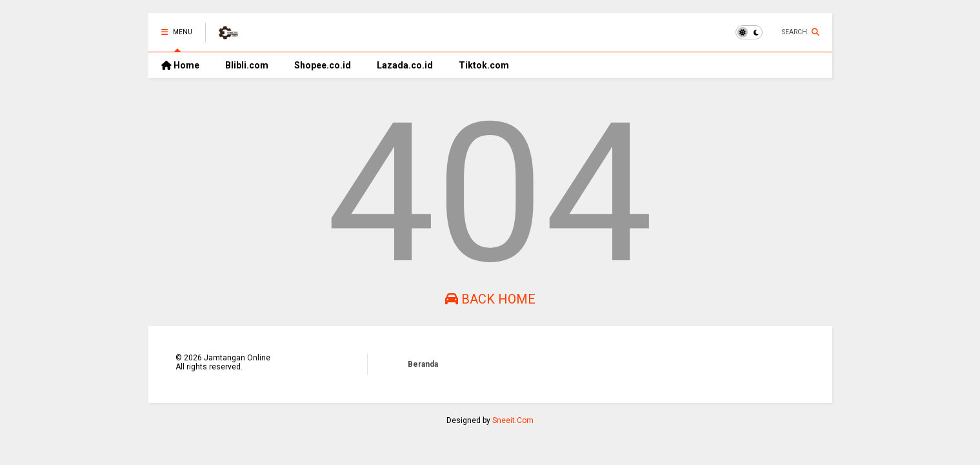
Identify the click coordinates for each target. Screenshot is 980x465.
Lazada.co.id (405, 65)
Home (180, 65)
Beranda (423, 364)
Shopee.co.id (323, 65)
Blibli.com (247, 65)
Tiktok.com (484, 65)
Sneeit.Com (513, 420)
